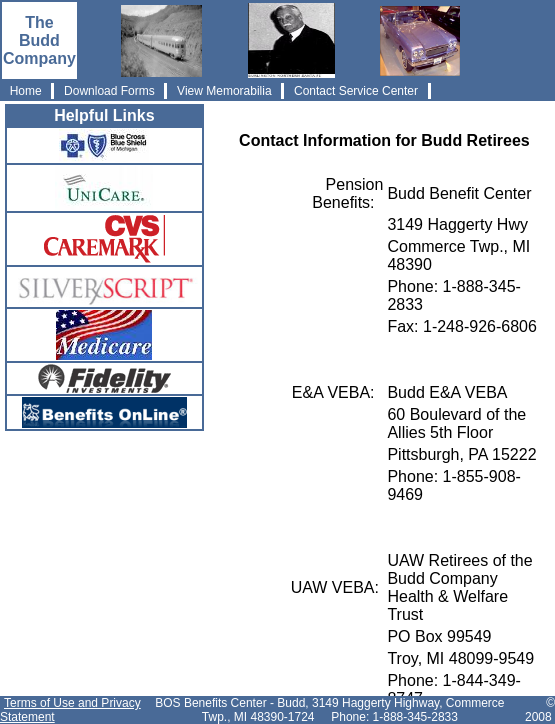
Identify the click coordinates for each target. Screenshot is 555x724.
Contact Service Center (356, 91)
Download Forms (109, 91)
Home (25, 91)
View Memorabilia (224, 91)
